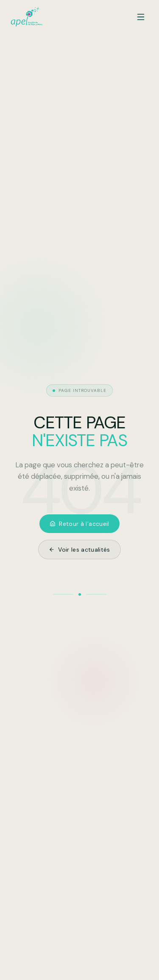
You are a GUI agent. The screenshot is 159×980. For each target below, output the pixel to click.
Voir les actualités (79, 550)
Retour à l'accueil (79, 524)
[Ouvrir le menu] (141, 17)
